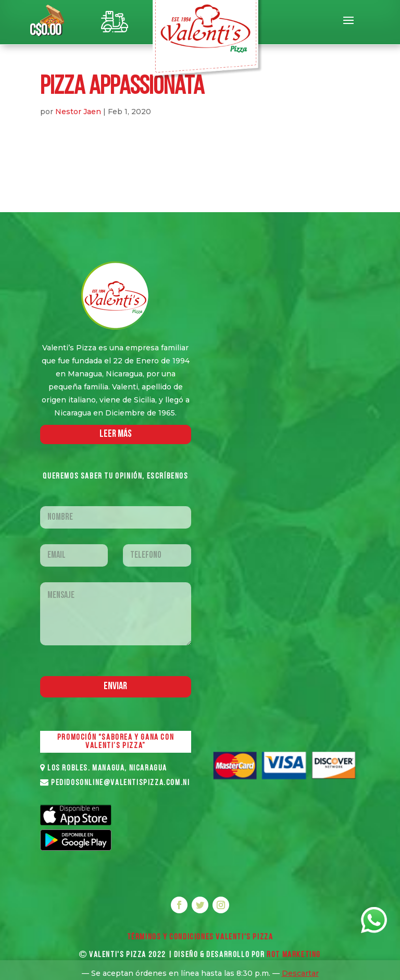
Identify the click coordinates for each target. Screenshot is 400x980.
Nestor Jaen (78, 112)
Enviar (115, 687)
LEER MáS (116, 434)
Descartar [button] (300, 973)
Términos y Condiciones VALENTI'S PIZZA (200, 937)
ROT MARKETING (294, 955)
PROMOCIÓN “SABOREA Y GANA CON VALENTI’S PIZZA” (116, 742)
